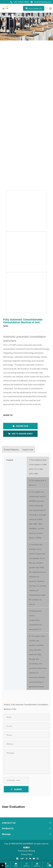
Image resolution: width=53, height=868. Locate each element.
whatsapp (5, 866)
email (16, 866)
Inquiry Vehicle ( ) (35, 9)
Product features (11, 449)
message (27, 866)
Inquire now (22, 426)
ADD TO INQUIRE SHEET (22, 434)
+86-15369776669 (21, 2)
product (37, 866)
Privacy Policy (27, 854)
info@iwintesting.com (43, 2)
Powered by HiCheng (26, 851)
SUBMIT (18, 789)
